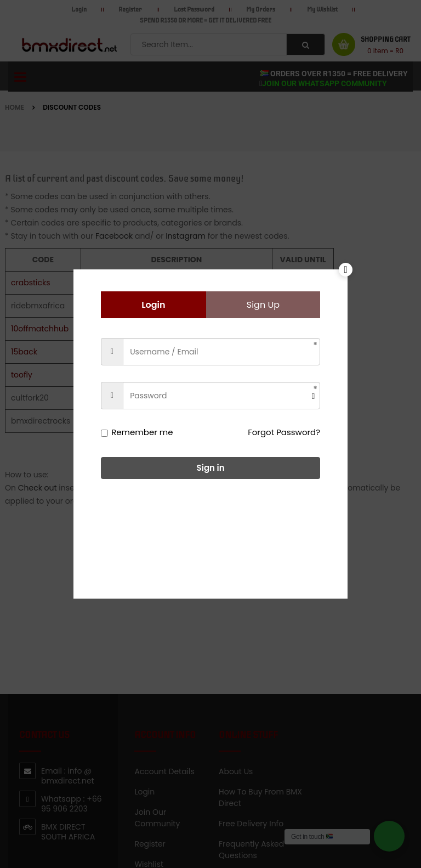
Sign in (211, 468)
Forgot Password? (284, 432)
